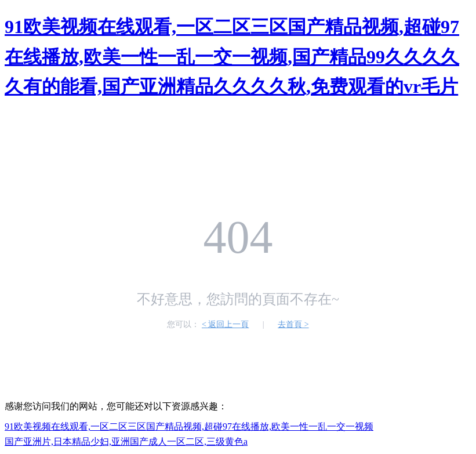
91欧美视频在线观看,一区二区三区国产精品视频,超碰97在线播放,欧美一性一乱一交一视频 (189, 426)
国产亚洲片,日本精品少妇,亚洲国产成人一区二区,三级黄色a (126, 442)
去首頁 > (293, 324)
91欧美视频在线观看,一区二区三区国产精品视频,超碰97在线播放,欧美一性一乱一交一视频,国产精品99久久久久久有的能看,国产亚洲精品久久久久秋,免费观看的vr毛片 (232, 56)
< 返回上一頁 (225, 324)
